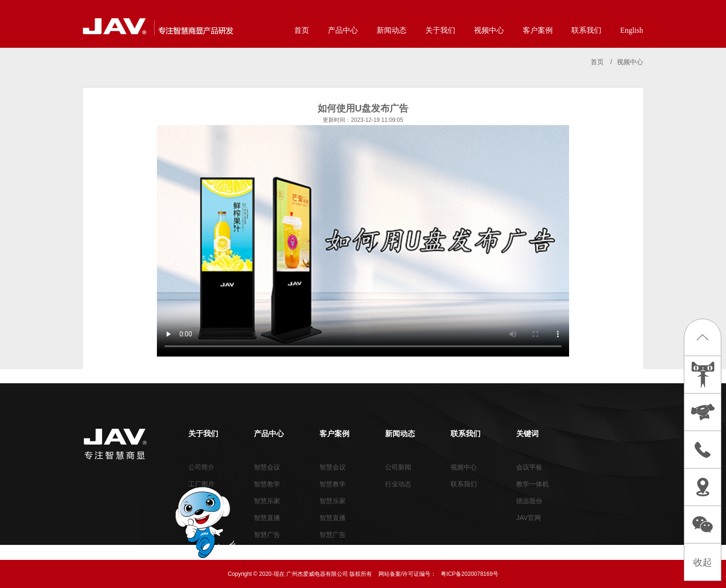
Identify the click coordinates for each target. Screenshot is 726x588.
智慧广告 (267, 535)
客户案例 (538, 30)
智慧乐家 (267, 501)
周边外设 (267, 551)
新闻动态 (392, 30)
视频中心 (489, 30)
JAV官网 (529, 518)
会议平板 (529, 467)
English (632, 30)
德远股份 (529, 501)
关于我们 (440, 30)
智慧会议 (267, 467)
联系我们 (586, 30)
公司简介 (201, 467)
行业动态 (398, 484)
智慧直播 (267, 518)
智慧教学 (267, 484)
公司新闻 (398, 467)
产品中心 (343, 30)
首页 (302, 30)
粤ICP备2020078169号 (470, 574)
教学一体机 (533, 484)
